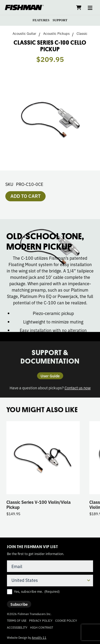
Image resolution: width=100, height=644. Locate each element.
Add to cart (25, 196)
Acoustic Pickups (56, 33)
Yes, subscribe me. (37, 591)
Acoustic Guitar (24, 33)
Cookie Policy (66, 620)
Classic (82, 33)
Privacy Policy (41, 620)
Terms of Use (17, 620)
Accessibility (17, 627)
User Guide (50, 376)
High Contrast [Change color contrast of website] (42, 627)
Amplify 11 (39, 637)
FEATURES (41, 20)
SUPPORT (60, 20)
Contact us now (78, 388)
